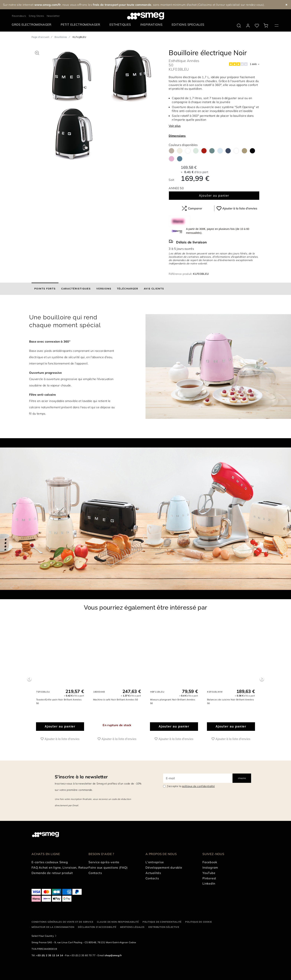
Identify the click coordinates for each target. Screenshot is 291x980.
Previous (29, 679)
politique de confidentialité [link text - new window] (198, 786)
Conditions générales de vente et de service (62, 922)
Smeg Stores (36, 16)
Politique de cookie (198, 922)
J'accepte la (191, 786)
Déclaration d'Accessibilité (97, 927)
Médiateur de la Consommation (53, 927)
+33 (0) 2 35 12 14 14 (50, 955)
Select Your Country (43, 936)
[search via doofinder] (239, 26)
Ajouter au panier (214, 196)
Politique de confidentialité (162, 922)
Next (262, 679)
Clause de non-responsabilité (118, 922)
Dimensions (177, 136)
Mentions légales (132, 927)
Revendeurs (19, 16)
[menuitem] (32, 25)
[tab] (45, 289)
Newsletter (53, 16)
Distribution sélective (164, 927)
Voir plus (175, 126)
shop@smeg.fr (113, 955)
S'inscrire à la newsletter (81, 777)
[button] (37, 52)
